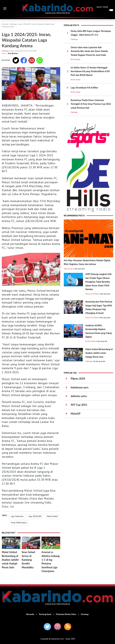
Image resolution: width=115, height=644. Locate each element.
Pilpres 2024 (78, 379)
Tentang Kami (45, 614)
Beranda (5, 24)
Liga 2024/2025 (35, 516)
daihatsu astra (79, 396)
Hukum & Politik (92, 294)
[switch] (111, 10)
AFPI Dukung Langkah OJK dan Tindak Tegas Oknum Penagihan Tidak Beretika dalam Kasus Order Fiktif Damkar (98, 282)
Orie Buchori (13, 53)
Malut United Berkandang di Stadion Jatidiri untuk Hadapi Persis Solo (10, 560)
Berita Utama (75, 59)
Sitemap (85, 614)
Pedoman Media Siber (66, 614)
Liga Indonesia (17, 516)
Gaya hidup (68, 269)
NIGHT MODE (102, 7)
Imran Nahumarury (19, 523)
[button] (5, 9)
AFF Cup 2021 (79, 405)
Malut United (52, 516)
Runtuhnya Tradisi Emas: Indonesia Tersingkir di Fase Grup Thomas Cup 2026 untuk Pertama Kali (91, 104)
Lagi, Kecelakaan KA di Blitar (84, 88)
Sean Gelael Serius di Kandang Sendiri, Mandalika (28, 560)
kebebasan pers (80, 387)
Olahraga (13, 24)
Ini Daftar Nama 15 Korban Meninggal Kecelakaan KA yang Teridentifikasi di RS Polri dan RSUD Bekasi (90, 71)
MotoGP (76, 414)
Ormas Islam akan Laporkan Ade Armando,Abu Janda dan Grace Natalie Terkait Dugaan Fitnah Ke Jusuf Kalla (89, 51)
